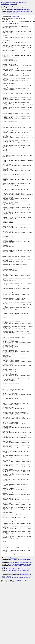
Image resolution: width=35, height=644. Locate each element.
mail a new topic (26, 573)
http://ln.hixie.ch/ (7, 548)
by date (22, 575)
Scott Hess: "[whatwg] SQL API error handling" (20, 564)
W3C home (4, 2)
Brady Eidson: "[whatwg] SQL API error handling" (18, 569)
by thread (27, 575)
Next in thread (10, 13)
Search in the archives (25, 578)
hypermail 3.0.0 (20, 580)
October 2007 (14, 4)
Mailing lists (11, 2)
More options (27, 10)
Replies (16, 13)
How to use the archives (12, 578)
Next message (16, 11)
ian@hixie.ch (15, 17)
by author (9, 576)
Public (17, 2)
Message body (14, 10)
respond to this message (15, 573)
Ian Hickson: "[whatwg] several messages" (23, 563)
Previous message (25, 11)
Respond (21, 10)
